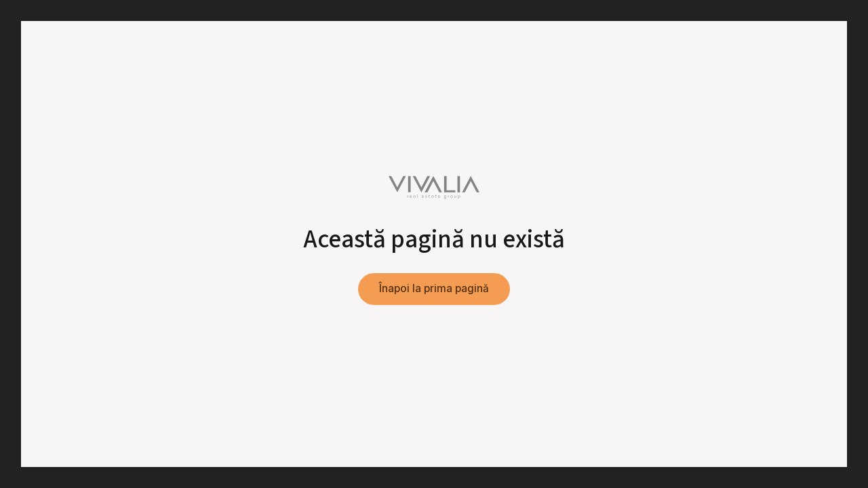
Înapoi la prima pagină (434, 288)
